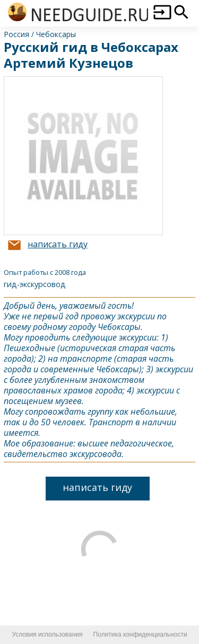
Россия (16, 34)
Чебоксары (56, 34)
